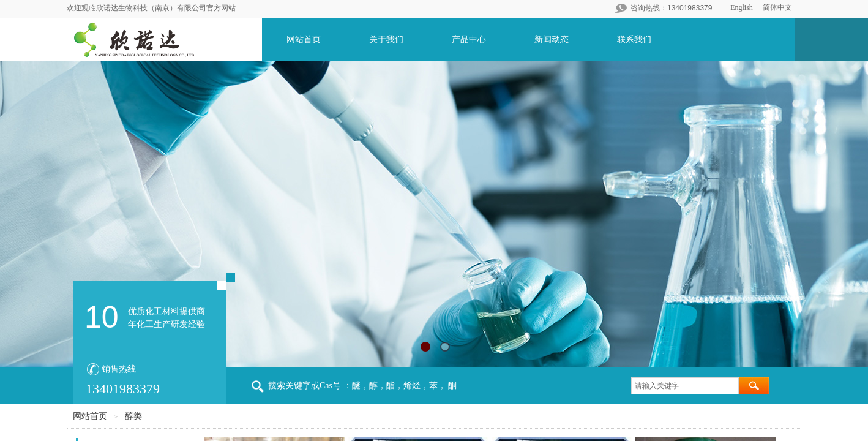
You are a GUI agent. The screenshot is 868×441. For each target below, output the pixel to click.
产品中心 (469, 40)
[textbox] (685, 386)
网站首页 (304, 40)
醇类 (133, 416)
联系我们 (634, 40)
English (742, 7)
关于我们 (386, 40)
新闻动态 (552, 40)
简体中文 (777, 7)
